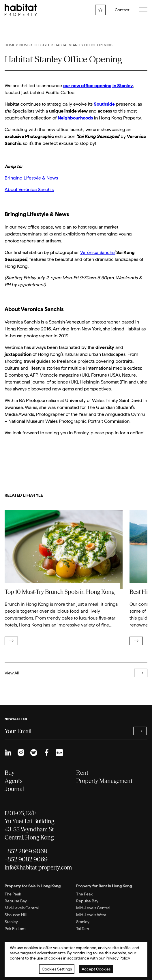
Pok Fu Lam (15, 929)
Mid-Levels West (91, 915)
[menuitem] (8, 753)
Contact (122, 10)
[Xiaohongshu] (59, 753)
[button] (140, 731)
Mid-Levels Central (22, 908)
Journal (14, 789)
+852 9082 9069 (26, 859)
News (24, 45)
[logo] (21, 10)
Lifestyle (42, 45)
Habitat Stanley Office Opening (83, 45)
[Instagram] (21, 753)
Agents (14, 781)
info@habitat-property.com (38, 867)
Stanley (11, 922)
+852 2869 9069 (26, 851)
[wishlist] (100, 10)
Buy (10, 773)
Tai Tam (83, 929)
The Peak (13, 894)
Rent (82, 773)
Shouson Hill (16, 915)
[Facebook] (46, 753)
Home (10, 45)
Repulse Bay (16, 901)
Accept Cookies (96, 969)
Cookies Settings (57, 969)
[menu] (143, 10)
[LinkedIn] (8, 753)
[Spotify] (34, 753)
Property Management (104, 781)
